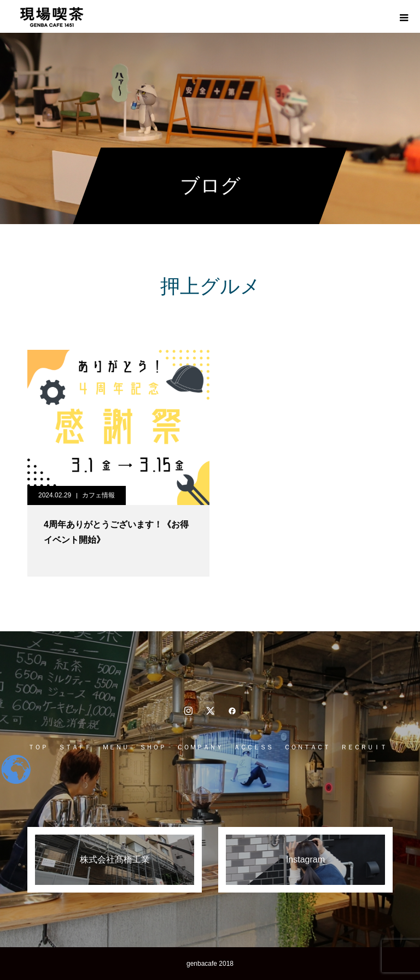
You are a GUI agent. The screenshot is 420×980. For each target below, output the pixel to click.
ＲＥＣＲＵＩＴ (364, 747)
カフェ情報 (98, 495)
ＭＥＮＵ (115, 747)
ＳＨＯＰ (153, 747)
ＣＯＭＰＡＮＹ (200, 747)
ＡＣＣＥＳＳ (253, 747)
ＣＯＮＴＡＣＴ (307, 747)
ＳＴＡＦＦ (75, 747)
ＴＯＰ (38, 747)
